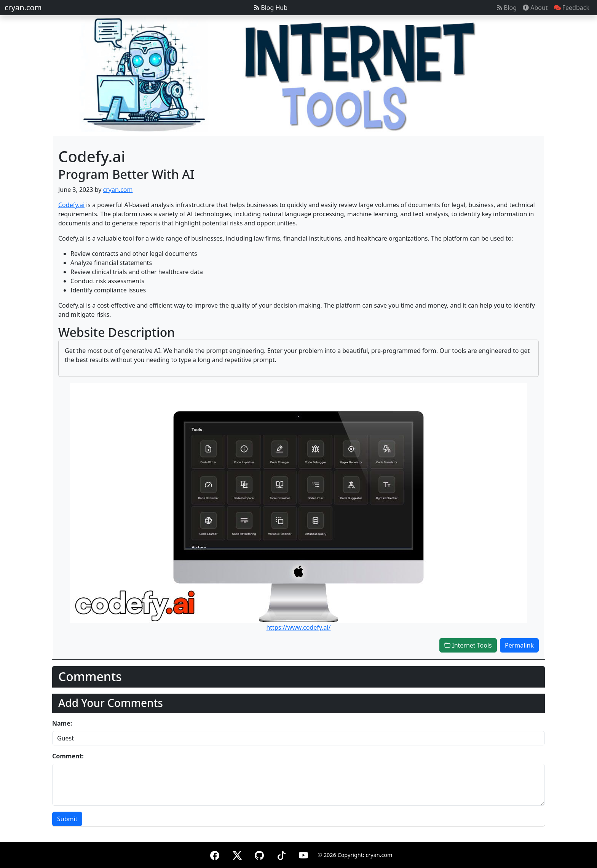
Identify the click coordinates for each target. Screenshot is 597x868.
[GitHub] (259, 854)
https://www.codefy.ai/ (298, 627)
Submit (67, 819)
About (535, 8)
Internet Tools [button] (468, 645)
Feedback (572, 8)
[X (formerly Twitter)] (237, 854)
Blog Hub (271, 8)
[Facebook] (215, 854)
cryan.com (23, 7)
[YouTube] (303, 854)
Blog (507, 8)
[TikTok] (281, 854)
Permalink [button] (519, 645)
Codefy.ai (71, 205)
